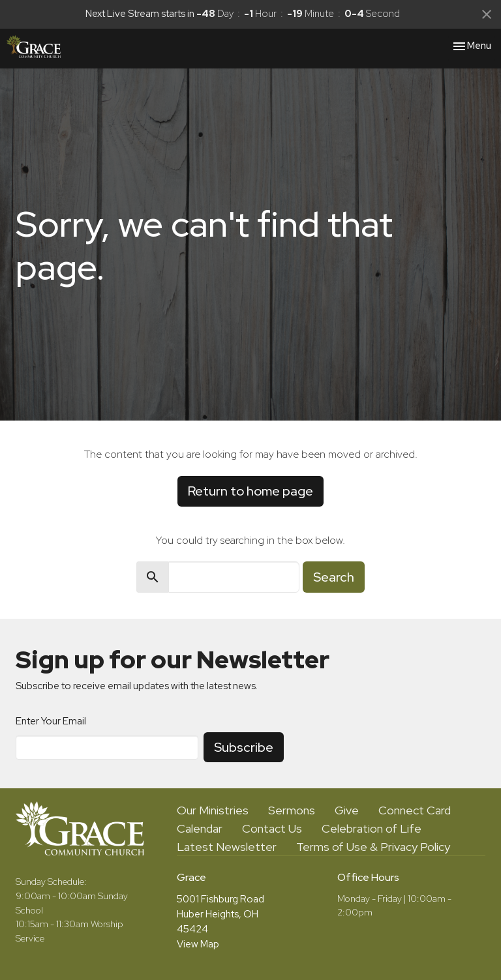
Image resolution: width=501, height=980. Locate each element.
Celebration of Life (372, 828)
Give (347, 810)
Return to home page (250, 491)
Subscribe (244, 747)
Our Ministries (213, 810)
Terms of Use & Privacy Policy (373, 847)
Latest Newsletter (227, 847)
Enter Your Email (51, 721)
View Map (198, 944)
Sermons (292, 810)
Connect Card (415, 810)
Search (334, 577)
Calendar (200, 828)
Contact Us (272, 828)
